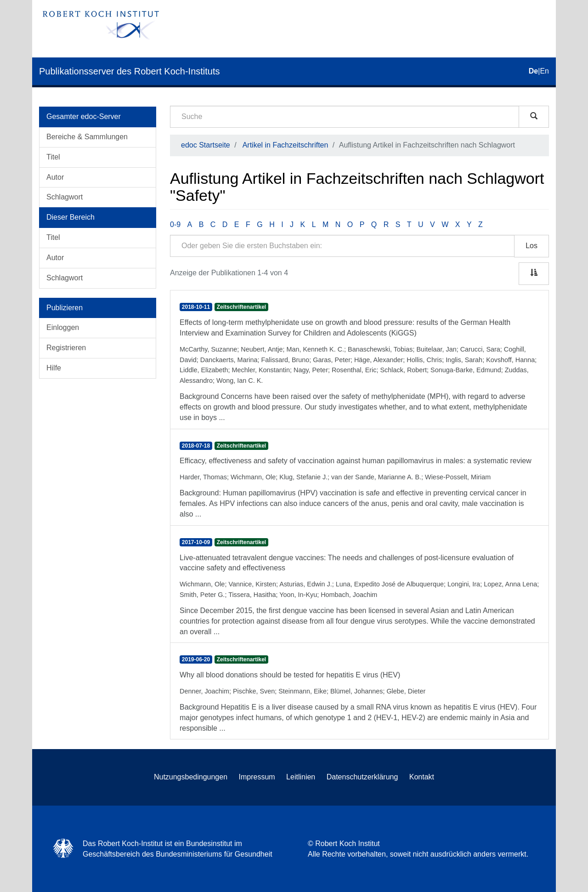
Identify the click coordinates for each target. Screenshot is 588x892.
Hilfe (54, 368)
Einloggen (63, 327)
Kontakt (422, 777)
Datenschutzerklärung (362, 777)
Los (531, 246)
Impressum (257, 777)
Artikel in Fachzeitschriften (286, 145)
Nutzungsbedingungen (191, 777)
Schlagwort (65, 197)
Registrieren (66, 348)
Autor (55, 177)
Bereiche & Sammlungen (87, 137)
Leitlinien (301, 777)
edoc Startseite (206, 145)
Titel (53, 157)
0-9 (175, 224)
